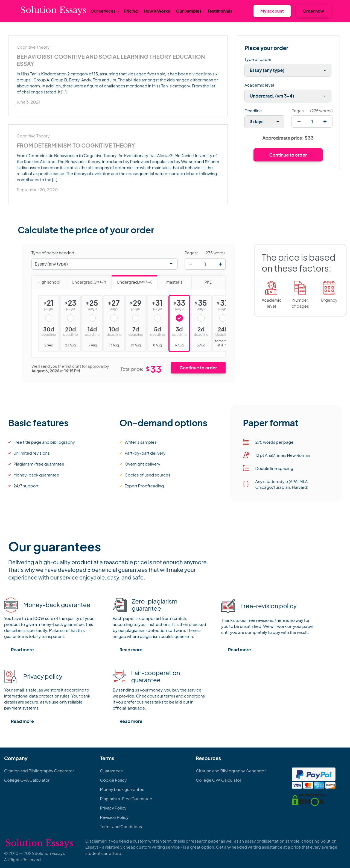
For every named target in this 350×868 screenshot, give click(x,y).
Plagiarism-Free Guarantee (126, 798)
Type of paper (258, 59)
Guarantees (111, 771)
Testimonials (220, 11)
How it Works (157, 11)
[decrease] (299, 121)
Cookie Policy (113, 780)
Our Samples (189, 11)
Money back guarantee (122, 789)
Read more (22, 650)
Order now (313, 11)
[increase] (325, 121)
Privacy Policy (113, 808)
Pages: (191, 253)
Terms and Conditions (121, 826)
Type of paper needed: (53, 253)
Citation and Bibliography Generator (39, 771)
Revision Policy (114, 817)
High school (46, 280)
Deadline (253, 111)
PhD (202, 280)
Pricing (131, 11)
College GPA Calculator (27, 780)
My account (272, 11)
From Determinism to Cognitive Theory (76, 145)
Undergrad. (86, 280)
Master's (170, 280)
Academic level (259, 85)
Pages (297, 111)
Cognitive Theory (33, 47)
